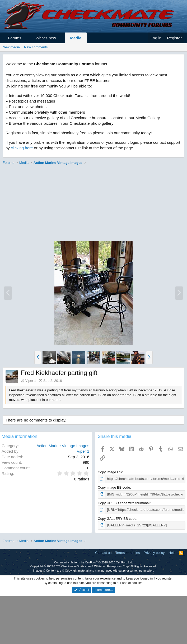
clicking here (22, 148)
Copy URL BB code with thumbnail (124, 503)
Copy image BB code (114, 487)
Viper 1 (31, 381)
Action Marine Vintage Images (63, 446)
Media (76, 38)
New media (11, 47)
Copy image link (110, 472)
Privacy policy (154, 552)
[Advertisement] (92, 204)
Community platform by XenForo (93, 562)
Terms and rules (128, 552)
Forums (15, 38)
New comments (36, 47)
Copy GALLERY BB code (117, 518)
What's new (46, 38)
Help (172, 552)
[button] (26, 38)
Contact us (103, 552)
